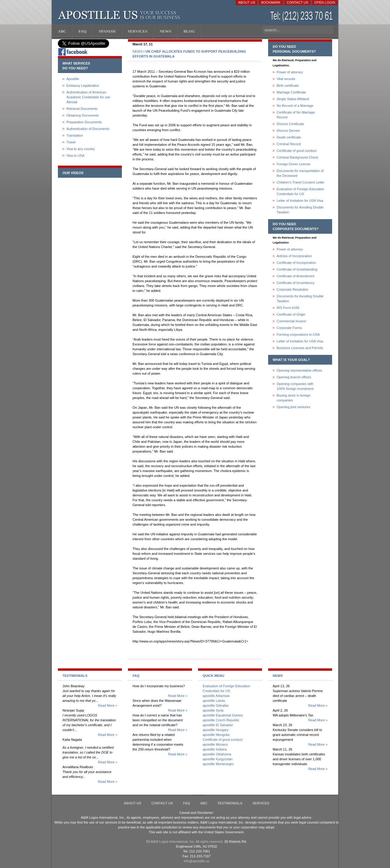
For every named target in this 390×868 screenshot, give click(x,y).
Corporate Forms (289, 328)
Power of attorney (290, 72)
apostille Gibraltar (216, 705)
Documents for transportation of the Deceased (300, 173)
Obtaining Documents (83, 115)
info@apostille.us (197, 861)
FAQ (187, 803)
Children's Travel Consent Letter (301, 182)
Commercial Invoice (291, 321)
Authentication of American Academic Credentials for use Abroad (88, 97)
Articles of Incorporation (294, 256)
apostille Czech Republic (221, 720)
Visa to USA (75, 156)
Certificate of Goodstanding (297, 269)
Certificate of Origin (291, 314)
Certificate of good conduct (297, 151)
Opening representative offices (299, 370)
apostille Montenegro (218, 764)
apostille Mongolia (216, 735)
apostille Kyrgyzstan (218, 759)
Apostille (73, 79)
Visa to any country (81, 149)
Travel (71, 142)
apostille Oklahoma (217, 754)
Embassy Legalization (83, 86)
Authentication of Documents (88, 129)
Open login (325, 2)
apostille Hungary (216, 730)
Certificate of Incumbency (296, 283)
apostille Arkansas (216, 696)
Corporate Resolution (292, 289)
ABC (204, 803)
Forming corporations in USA (298, 334)
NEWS (138, 51)
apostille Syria (213, 710)
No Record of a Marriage (295, 106)
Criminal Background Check (297, 157)
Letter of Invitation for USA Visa (300, 201)
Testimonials (230, 803)
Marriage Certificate (291, 92)
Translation (75, 135)
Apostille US (120, 15)
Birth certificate (288, 86)
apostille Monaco (215, 744)
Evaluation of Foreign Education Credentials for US (300, 191)
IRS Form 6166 (288, 308)
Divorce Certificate (290, 124)
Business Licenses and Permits (300, 348)
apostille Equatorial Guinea (223, 715)
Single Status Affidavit (293, 99)
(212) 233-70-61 (302, 17)
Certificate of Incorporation (296, 263)
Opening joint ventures (293, 407)
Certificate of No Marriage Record (296, 115)
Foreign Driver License (294, 164)
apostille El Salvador (218, 725)
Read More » (108, 705)
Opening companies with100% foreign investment (295, 386)
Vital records (286, 79)
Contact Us (298, 2)
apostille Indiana (215, 749)
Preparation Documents (84, 122)
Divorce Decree (288, 131)
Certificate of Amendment (296, 276)
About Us (246, 2)
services (261, 803)
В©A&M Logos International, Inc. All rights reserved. (185, 842)
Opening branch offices (294, 377)
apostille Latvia (214, 701)
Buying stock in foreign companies (294, 398)
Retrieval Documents (82, 109)
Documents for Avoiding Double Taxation (300, 210)
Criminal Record (289, 144)
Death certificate (289, 137)
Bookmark (271, 2)
